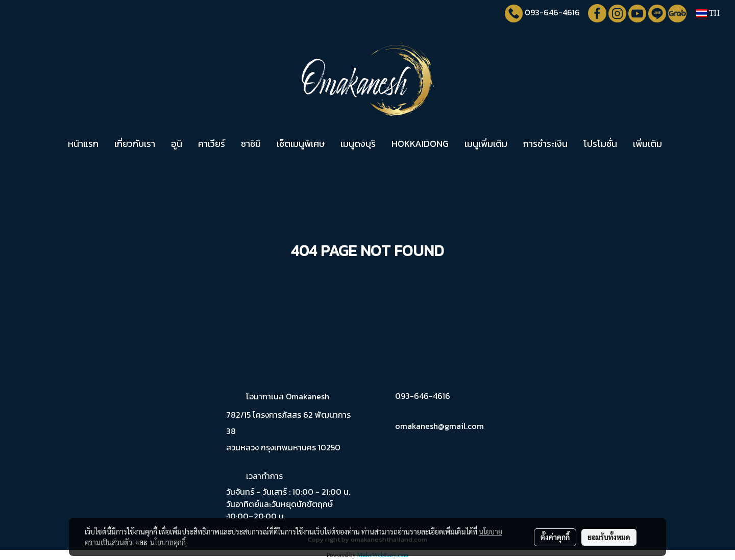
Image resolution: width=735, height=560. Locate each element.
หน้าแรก (83, 144)
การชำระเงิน (545, 144)
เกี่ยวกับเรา (135, 144)
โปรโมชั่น (600, 144)
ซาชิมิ (251, 144)
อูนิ (177, 144)
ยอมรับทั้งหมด (609, 537)
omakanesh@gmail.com (439, 426)
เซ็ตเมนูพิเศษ (301, 144)
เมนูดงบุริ (358, 144)
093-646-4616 (552, 12)
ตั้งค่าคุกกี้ (555, 537)
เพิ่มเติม (647, 144)
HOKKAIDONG (420, 144)
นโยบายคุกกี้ (168, 542)
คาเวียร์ (212, 144)
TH (708, 13)
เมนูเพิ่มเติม (486, 144)
